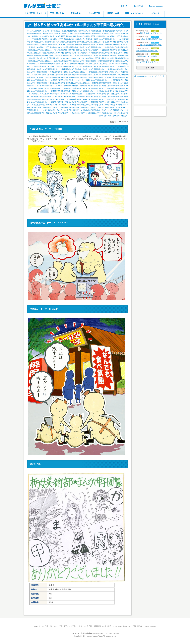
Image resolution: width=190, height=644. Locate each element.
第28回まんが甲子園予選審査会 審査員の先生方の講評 (69, 36)
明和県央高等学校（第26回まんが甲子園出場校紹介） (68, 72)
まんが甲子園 (94, 13)
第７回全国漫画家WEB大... (151, 45)
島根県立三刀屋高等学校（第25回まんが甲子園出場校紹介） (85, 88)
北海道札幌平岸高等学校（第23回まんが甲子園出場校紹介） (104, 110)
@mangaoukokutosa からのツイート (149, 76)
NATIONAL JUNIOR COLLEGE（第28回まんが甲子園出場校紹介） (86, 58)
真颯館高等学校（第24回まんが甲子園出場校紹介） (79, 107)
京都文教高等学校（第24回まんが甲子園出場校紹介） (51, 105)
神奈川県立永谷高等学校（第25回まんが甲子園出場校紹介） (102, 86)
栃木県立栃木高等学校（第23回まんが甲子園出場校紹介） (92, 113)
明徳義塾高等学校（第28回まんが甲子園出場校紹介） (54, 55)
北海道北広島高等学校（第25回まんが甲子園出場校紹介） (70, 83)
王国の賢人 (37, 31)
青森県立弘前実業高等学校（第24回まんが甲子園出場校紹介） (73, 91)
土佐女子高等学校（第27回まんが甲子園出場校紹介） (53, 66)
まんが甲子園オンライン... (147, 62)
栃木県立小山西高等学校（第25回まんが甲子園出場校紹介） (58, 86)
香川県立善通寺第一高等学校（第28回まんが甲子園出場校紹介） (77, 50)
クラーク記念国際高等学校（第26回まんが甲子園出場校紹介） (95, 66)
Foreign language (156, 6)
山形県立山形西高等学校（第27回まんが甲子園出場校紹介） (76, 61)
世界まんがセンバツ (134, 13)
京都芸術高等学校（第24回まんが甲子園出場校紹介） (70, 102)
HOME (124, 6)
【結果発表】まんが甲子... (147, 56)
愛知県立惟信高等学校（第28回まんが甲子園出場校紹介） (62, 45)
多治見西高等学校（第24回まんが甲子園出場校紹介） (87, 99)
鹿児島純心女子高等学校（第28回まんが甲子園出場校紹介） (96, 55)
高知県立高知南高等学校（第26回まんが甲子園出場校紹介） (84, 77)
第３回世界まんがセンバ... (151, 33)
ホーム (29, 31)
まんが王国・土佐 (45, 6)
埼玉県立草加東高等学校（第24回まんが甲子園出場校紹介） (63, 94)
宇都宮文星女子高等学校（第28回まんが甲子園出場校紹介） (53, 39)
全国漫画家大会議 (100, 626)
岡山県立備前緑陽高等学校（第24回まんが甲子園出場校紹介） (94, 105)
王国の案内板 (138, 6)
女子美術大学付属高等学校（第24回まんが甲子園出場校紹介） (54, 97)
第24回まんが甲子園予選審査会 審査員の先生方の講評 (99, 31)
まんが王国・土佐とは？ (36, 13)
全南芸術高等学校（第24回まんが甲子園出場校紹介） (62, 110)
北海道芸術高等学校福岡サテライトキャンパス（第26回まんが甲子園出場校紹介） (80, 80)
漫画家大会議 (113, 13)
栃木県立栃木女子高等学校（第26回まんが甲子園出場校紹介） (84, 69)
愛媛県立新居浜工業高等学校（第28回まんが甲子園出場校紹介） (66, 53)
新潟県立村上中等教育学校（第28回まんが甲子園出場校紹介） (79, 42)
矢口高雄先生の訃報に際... (147, 51)
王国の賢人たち (57, 13)
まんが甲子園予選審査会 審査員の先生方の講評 (60, 31)
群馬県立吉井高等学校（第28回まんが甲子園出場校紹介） (97, 39)
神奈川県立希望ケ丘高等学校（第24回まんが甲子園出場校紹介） (101, 97)
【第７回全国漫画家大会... (151, 39)
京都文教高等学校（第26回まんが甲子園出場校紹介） (53, 75)
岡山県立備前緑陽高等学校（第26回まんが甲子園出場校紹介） (95, 75)
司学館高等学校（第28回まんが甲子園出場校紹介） (102, 45)
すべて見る (150, 68)
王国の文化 (76, 13)
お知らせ (155, 13)
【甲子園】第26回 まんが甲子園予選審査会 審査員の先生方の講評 (84, 34)
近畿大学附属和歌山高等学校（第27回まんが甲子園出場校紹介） (63, 64)
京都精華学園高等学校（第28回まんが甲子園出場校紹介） (83, 47)
